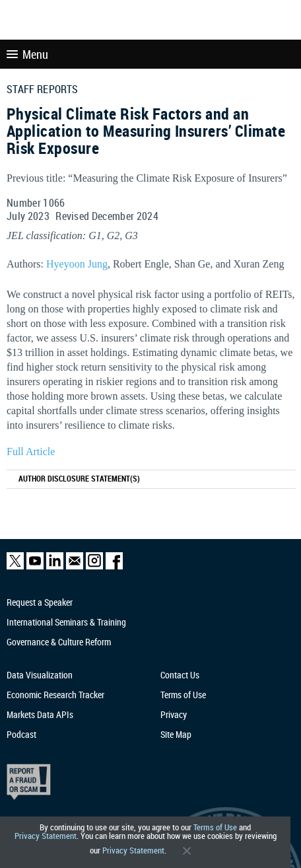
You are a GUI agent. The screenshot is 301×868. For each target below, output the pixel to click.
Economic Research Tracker (55, 695)
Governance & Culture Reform (59, 642)
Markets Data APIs (40, 714)
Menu (27, 54)
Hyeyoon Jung (77, 264)
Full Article (31, 452)
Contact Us (180, 675)
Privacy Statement (46, 836)
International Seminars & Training (66, 622)
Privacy (174, 714)
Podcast (21, 734)
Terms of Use (215, 827)
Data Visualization (40, 675)
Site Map (176, 734)
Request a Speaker (40, 602)
